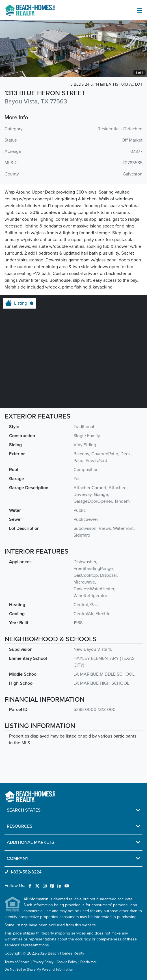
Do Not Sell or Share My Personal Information (39, 970)
